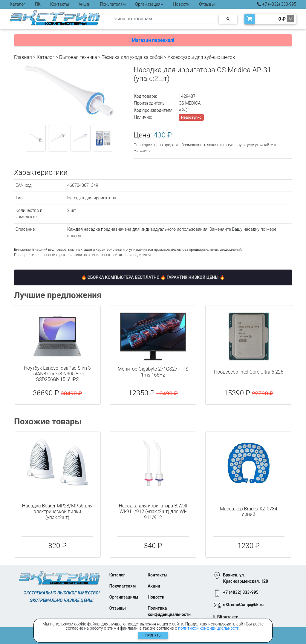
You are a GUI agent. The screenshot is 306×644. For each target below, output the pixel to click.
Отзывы (207, 4)
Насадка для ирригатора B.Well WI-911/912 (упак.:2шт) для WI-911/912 (153, 511)
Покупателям (113, 4)
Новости (181, 4)
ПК (38, 4)
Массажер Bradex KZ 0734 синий (249, 512)
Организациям (150, 4)
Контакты (60, 4)
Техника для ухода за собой (132, 57)
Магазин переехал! (153, 40)
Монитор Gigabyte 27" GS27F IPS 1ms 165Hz (153, 372)
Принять (153, 635)
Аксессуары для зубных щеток (201, 57)
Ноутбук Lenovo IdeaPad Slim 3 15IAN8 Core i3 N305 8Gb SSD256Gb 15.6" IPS (57, 374)
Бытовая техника (78, 57)
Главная (23, 57)
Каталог (18, 4)
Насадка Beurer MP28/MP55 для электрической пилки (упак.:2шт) (57, 511)
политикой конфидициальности (209, 628)
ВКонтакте (228, 617)
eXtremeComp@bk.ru (243, 605)
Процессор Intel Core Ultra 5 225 (249, 372)
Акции (85, 4)
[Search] (162, 19)
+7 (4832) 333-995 (277, 4)
